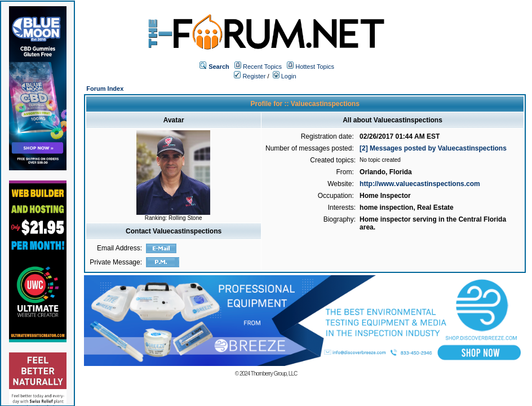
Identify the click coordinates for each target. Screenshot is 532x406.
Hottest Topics (315, 67)
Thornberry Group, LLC (274, 374)
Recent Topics (262, 67)
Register (250, 76)
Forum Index (105, 89)
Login (285, 76)
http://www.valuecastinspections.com (420, 184)
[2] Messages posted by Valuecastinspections (433, 148)
